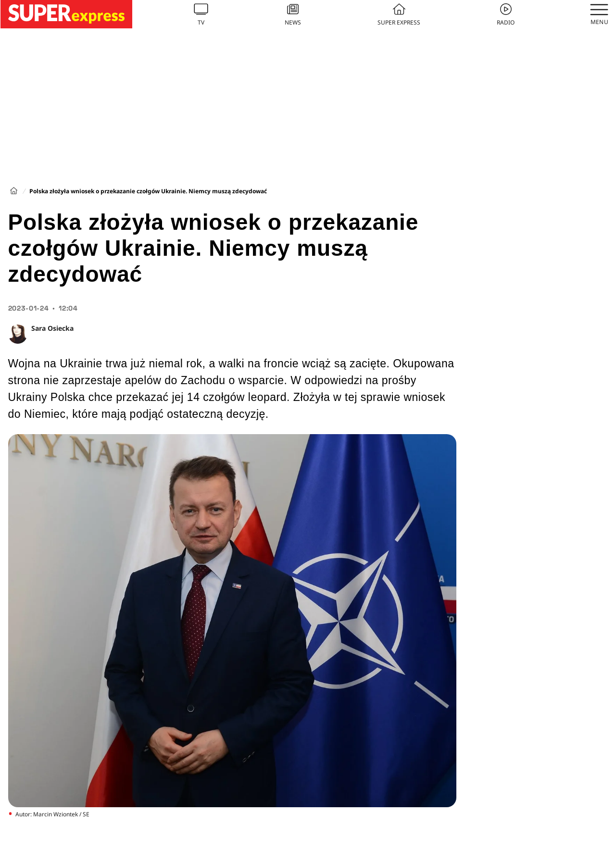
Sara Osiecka (52, 328)
